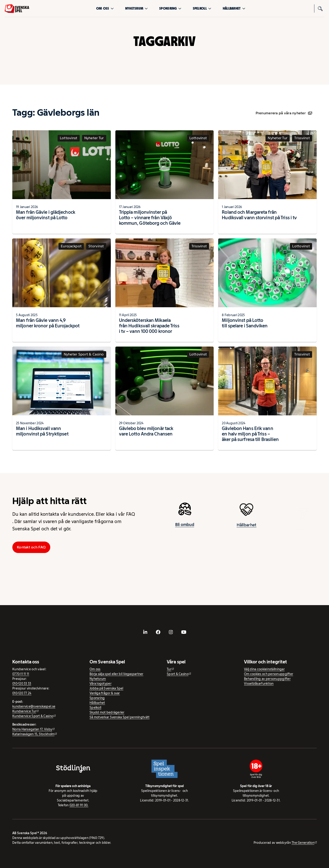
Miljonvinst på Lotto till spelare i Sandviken (245, 323)
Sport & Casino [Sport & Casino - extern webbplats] (178, 674)
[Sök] (320, 8)
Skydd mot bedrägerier (107, 712)
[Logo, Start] (17, 9)
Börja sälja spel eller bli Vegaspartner (117, 674)
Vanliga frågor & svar (105, 693)
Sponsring (170, 8)
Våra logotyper (101, 684)
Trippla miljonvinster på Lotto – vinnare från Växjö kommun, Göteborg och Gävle (150, 218)
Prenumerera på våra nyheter (284, 113)
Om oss (105, 8)
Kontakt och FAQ (31, 547)
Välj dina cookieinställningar (264, 669)
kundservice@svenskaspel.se (34, 706)
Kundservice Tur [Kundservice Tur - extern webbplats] (24, 711)
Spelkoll (202, 8)
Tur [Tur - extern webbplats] (169, 669)
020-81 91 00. (79, 805)
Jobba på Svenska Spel (106, 688)
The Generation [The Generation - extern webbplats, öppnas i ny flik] (303, 843)
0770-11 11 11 (21, 674)
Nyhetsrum (137, 8)
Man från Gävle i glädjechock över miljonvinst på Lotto (46, 215)
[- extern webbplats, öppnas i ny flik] (145, 632)
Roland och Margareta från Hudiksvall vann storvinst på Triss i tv (259, 215)
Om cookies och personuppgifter (269, 674)
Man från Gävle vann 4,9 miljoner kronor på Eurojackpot (48, 323)
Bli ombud (185, 527)
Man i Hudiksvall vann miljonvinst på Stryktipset (42, 431)
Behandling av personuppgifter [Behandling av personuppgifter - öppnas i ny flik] (267, 679)
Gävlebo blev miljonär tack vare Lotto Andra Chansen (146, 431)
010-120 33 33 (22, 684)
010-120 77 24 (22, 693)
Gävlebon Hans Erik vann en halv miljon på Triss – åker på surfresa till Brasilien (250, 434)
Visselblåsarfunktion (259, 684)
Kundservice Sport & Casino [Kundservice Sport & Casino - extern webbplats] (33, 716)
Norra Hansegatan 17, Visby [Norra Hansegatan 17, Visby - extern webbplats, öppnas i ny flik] (32, 729)
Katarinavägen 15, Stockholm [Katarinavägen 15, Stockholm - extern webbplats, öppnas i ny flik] (33, 734)
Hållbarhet (234, 8)
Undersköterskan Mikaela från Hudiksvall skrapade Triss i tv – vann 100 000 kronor (149, 326)
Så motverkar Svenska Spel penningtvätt (119, 717)
